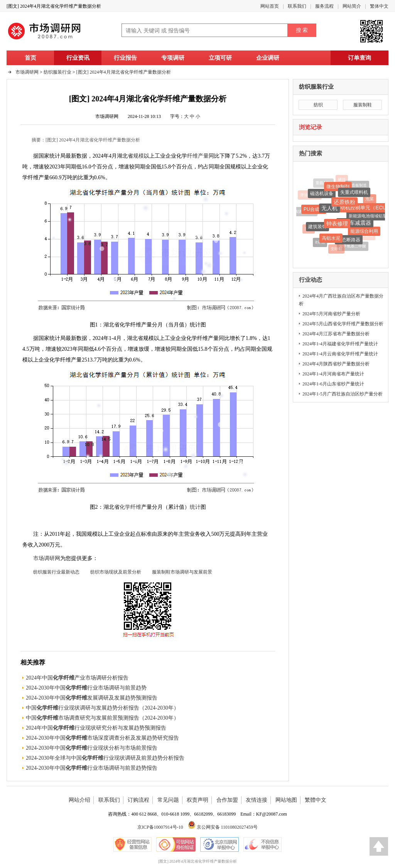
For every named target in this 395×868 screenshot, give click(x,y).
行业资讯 (78, 58)
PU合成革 (314, 210)
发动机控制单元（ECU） (363, 209)
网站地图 (286, 800)
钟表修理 (337, 225)
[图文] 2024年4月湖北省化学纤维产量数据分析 (124, 72)
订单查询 (360, 58)
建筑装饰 (317, 227)
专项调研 (173, 58)
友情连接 (257, 800)
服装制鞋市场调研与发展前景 (182, 572)
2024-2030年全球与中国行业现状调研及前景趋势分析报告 (105, 758)
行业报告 (125, 58)
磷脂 (342, 180)
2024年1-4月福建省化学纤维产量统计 (340, 344)
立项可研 (220, 58)
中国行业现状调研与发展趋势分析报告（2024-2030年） (102, 708)
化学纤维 (130, 507)
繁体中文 (379, 6)
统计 (195, 507)
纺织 (318, 105)
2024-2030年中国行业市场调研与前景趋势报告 (92, 768)
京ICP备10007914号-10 (160, 827)
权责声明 (197, 800)
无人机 (329, 209)
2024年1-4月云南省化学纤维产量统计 (340, 354)
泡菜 (370, 199)
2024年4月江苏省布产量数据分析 (336, 334)
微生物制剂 (338, 187)
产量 (203, 156)
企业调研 (268, 58)
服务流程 (324, 6)
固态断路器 (349, 241)
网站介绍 (79, 800)
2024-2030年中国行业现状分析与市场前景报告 (92, 748)
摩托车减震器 (355, 224)
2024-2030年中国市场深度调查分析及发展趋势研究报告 (102, 738)
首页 (30, 58)
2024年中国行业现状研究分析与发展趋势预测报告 (96, 728)
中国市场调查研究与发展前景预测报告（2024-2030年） (102, 718)
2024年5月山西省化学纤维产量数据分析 (343, 324)
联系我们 (297, 6)
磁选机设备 (322, 194)
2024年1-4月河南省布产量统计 (333, 374)
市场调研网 (27, 72)
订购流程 (138, 800)
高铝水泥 (331, 239)
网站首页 (270, 6)
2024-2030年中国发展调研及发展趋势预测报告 (92, 698)
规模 (138, 156)
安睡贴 (336, 249)
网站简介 (352, 6)
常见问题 (168, 800)
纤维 (192, 156)
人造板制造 (357, 186)
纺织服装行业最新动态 (56, 572)
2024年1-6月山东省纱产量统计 (333, 384)
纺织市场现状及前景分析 (116, 572)
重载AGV (323, 183)
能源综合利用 (364, 232)
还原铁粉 (344, 203)
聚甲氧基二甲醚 (353, 246)
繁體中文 (316, 800)
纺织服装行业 (316, 87)
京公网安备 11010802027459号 (223, 827)
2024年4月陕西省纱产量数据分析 (336, 364)
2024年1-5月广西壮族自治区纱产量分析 (343, 394)
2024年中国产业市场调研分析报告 (77, 678)
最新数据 (76, 338)
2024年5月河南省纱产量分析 (331, 314)
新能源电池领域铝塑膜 (370, 217)
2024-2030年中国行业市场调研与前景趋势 (86, 688)
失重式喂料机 (354, 193)
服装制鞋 (363, 105)
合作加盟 (227, 800)
